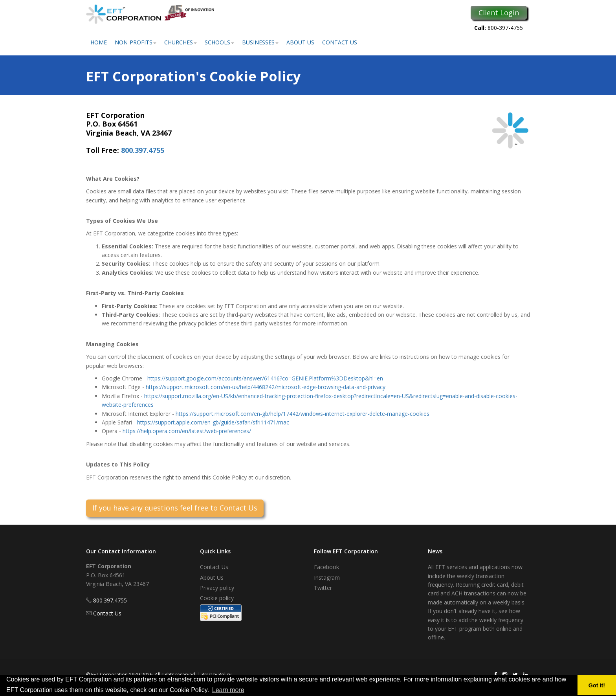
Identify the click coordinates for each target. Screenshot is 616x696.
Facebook (326, 567)
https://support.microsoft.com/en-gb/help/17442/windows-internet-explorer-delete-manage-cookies (302, 414)
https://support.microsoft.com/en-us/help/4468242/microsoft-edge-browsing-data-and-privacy (266, 387)
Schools (219, 42)
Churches (181, 42)
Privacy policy (217, 588)
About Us (300, 42)
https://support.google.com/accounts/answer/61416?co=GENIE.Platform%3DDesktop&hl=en (265, 378)
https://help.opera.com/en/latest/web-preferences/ (187, 431)
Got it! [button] (597, 685)
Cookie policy (217, 598)
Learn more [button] (228, 690)
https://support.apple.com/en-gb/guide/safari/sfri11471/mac (213, 422)
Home (99, 42)
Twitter (323, 588)
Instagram (327, 578)
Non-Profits (136, 42)
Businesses (260, 42)
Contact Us (340, 42)
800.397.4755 (143, 150)
